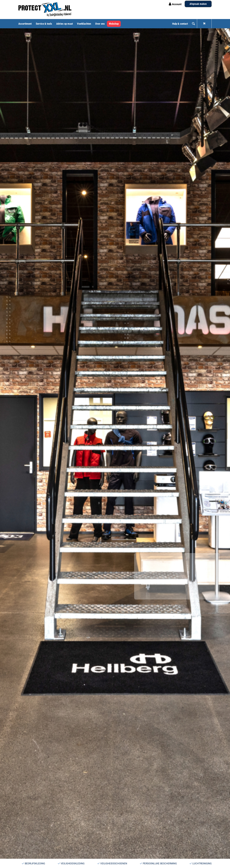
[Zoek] (193, 24)
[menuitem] (26, 24)
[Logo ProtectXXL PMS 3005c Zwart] (45, 9)
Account (177, 4)
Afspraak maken (198, 4)
